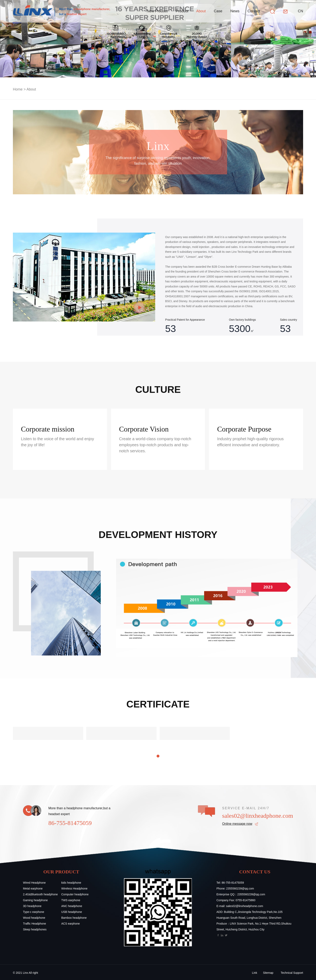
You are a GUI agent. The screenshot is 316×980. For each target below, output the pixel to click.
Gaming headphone (35, 900)
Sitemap (268, 973)
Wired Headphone (34, 883)
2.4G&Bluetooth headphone (40, 894)
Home (18, 89)
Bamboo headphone (74, 918)
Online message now (237, 824)
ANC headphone (72, 906)
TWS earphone (71, 900)
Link (255, 973)
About (201, 11)
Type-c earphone (34, 912)
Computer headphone (75, 894)
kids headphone (71, 883)
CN (300, 11)
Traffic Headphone (34, 924)
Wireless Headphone (74, 888)
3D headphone (32, 906)
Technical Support (292, 973)
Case (218, 11)
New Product (157, 11)
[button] (158, 756)
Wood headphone (34, 918)
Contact (254, 11)
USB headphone (72, 912)
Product (182, 11)
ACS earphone (71, 924)
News (235, 11)
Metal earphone (33, 888)
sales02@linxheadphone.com (258, 816)
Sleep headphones (35, 929)
